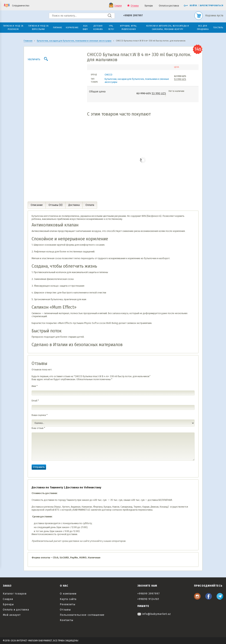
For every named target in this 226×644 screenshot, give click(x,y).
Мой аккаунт (12, 615)
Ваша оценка (40, 415)
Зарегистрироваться (211, 6)
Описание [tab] (37, 205)
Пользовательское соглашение (82, 615)
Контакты (67, 620)
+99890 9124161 (148, 599)
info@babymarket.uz (154, 614)
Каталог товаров (15, 594)
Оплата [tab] (90, 205)
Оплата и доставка (169, 6)
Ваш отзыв (38, 428)
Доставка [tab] (74, 205)
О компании (68, 594)
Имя (35, 386)
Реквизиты (68, 604)
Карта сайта (68, 599)
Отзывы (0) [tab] (56, 205)
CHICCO (108, 75)
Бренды (149, 6)
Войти (190, 6)
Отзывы (135, 6)
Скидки (118, 6)
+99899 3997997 (133, 16)
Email (35, 401)
